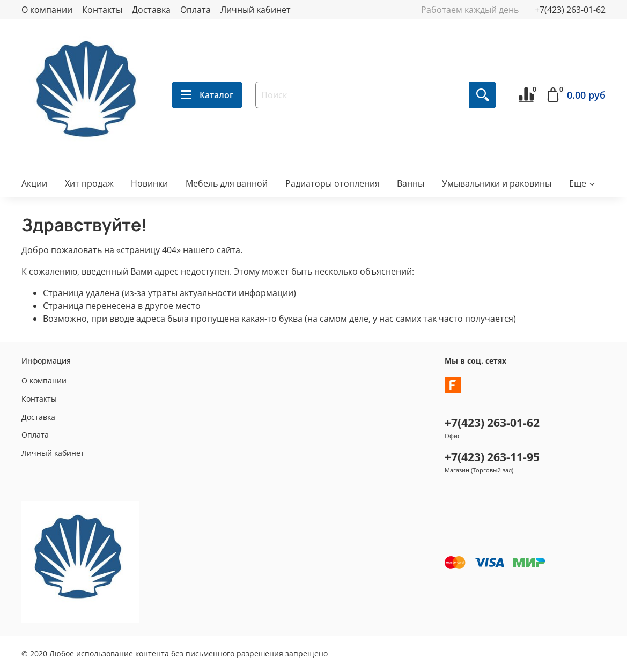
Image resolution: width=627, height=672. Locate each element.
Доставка (151, 10)
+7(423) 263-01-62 (570, 10)
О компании (47, 10)
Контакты (102, 10)
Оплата (196, 10)
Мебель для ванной (227, 183)
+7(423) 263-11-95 (492, 457)
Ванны (411, 183)
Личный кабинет (256, 10)
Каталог (207, 95)
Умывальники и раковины (497, 183)
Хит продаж (89, 183)
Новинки (149, 183)
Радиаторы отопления (333, 183)
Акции (34, 183)
